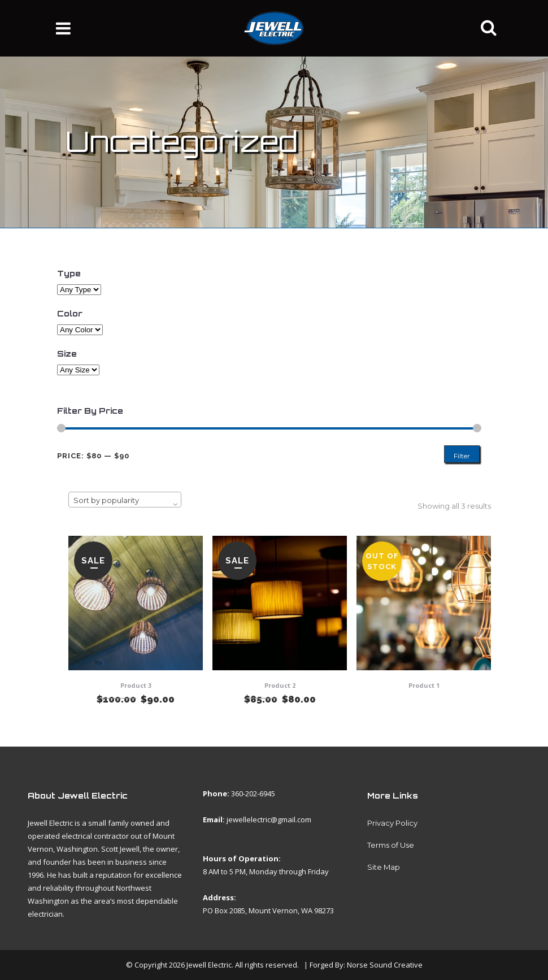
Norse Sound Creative (385, 965)
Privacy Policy (392, 823)
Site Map (384, 867)
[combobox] (125, 500)
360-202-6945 (253, 793)
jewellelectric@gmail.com (269, 819)
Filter (462, 456)
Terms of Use (391, 845)
